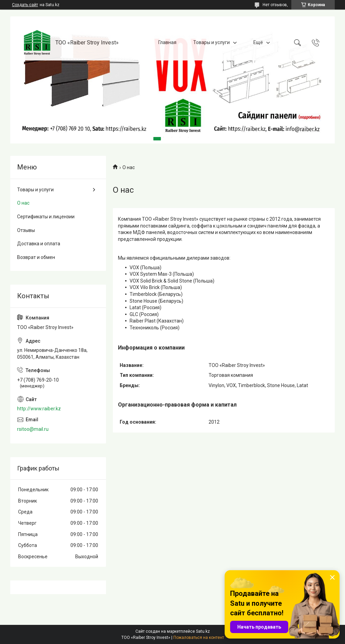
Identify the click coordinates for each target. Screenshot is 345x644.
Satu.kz (203, 631)
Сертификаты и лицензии (46, 217)
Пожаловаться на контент (199, 638)
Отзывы (26, 230)
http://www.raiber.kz (39, 409)
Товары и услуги (211, 42)
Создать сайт (25, 5)
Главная (167, 42)
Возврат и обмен (36, 257)
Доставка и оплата (39, 244)
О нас (23, 203)
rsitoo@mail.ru (33, 429)
